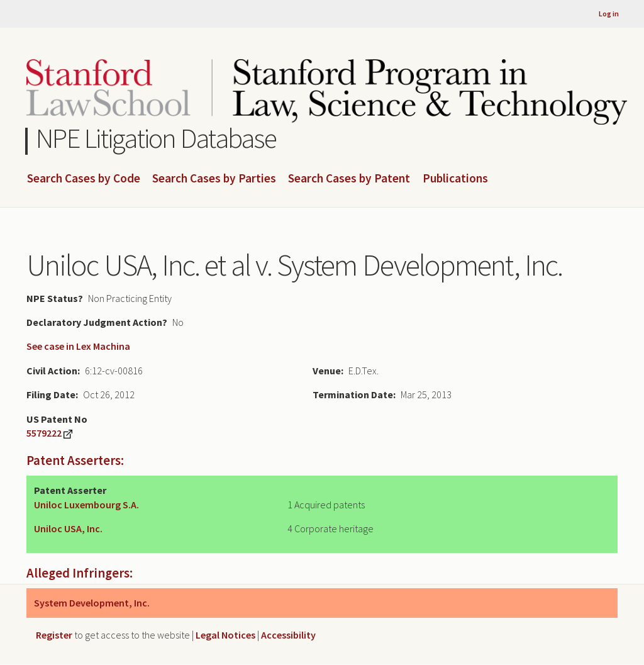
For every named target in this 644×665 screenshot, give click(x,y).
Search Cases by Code (84, 179)
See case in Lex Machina (78, 346)
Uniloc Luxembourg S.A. (86, 505)
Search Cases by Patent (349, 179)
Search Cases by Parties (214, 179)
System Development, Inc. (92, 603)
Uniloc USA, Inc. (68, 528)
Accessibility (288, 635)
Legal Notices (225, 635)
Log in (609, 14)
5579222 (44, 433)
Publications (455, 179)
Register (54, 635)
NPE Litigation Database (156, 138)
